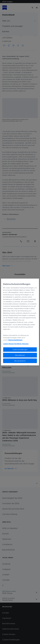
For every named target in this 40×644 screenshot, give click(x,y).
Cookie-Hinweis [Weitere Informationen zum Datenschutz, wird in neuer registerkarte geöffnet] (9, 344)
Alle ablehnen (20, 355)
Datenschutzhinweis (15, 340)
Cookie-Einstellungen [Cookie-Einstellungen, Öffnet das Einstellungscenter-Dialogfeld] (20, 350)
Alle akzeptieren (20, 361)
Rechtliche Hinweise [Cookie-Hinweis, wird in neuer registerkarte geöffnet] (21, 344)
